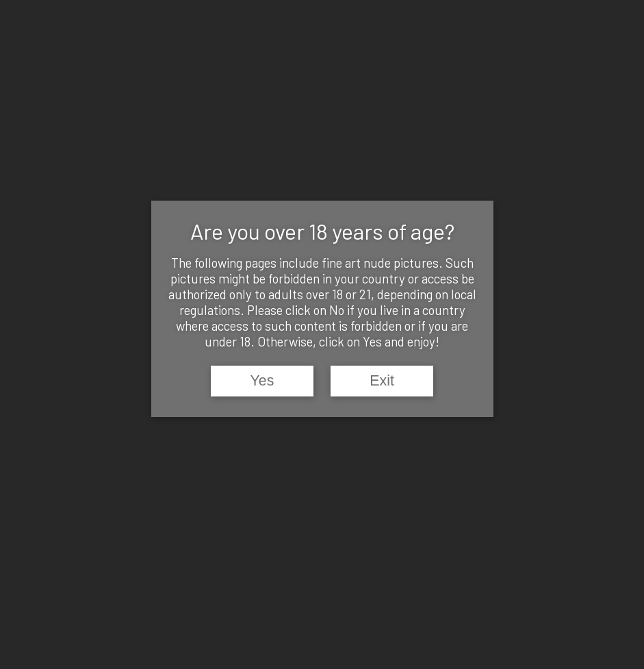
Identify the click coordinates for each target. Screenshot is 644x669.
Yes (262, 381)
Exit (382, 381)
